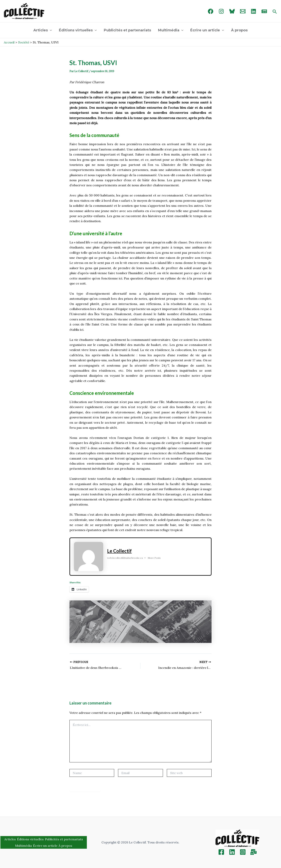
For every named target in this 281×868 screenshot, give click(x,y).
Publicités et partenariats (127, 30)
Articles (43, 30)
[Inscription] (253, 852)
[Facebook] (211, 11)
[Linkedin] (232, 852)
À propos (239, 30)
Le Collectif (119, 551)
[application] (50, 30)
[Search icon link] (275, 12)
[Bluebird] (232, 11)
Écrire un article (207, 30)
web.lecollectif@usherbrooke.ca (125, 558)
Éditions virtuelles (78, 30)
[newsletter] (264, 11)
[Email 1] (243, 11)
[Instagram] (221, 11)
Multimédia (171, 30)
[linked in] (253, 11)
